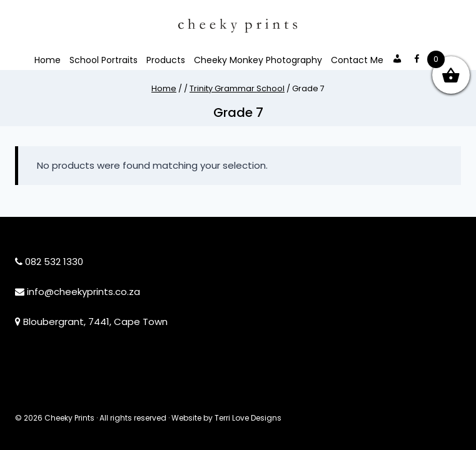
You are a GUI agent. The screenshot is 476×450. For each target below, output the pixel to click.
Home (48, 60)
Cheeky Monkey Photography (258, 60)
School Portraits (104, 60)
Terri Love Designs (248, 418)
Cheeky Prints (69, 418)
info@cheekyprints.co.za (84, 292)
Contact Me (357, 60)
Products (166, 60)
